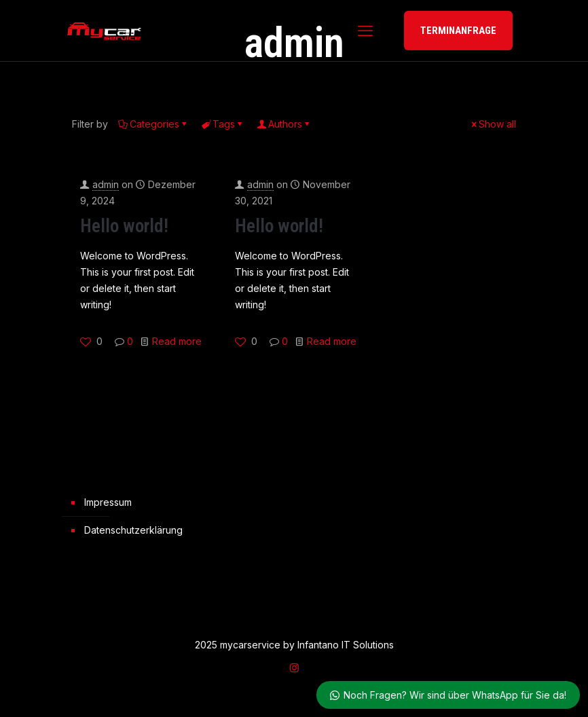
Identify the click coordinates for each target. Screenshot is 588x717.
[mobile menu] (365, 31)
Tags (223, 124)
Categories (153, 124)
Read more (177, 341)
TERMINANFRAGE (458, 31)
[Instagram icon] (294, 668)
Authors (284, 124)
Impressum (108, 502)
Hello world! (124, 226)
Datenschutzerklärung (133, 530)
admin (106, 184)
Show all (493, 124)
